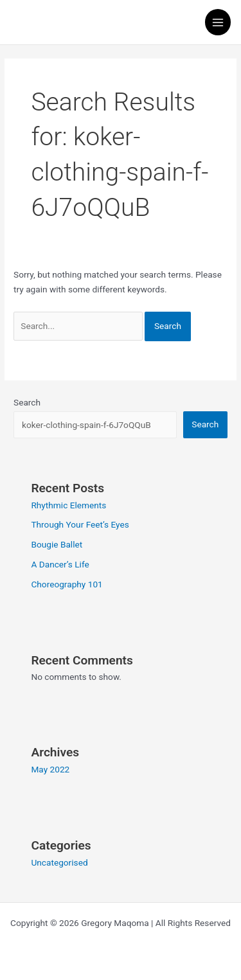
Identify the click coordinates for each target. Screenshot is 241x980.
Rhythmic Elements (68, 505)
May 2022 (50, 769)
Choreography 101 (67, 584)
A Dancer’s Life (60, 564)
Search (27, 402)
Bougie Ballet (57, 544)
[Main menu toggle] (218, 22)
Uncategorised (59, 862)
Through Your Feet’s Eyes (80, 524)
